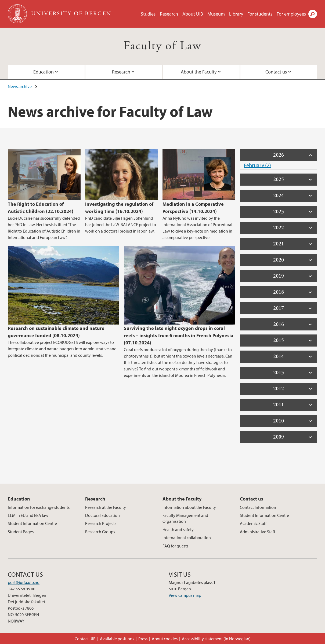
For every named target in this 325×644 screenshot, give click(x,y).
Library (236, 14)
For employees (291, 14)
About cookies (165, 639)
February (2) (257, 165)
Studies (148, 14)
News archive (20, 86)
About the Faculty (199, 72)
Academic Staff (253, 523)
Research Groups (100, 532)
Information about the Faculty (189, 507)
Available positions (117, 639)
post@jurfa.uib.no (24, 582)
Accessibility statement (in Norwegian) (216, 639)
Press (143, 639)
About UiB (193, 14)
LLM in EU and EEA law (28, 515)
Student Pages (21, 532)
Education (44, 72)
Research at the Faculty (106, 507)
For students (260, 14)
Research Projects (101, 523)
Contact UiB (85, 639)
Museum (216, 14)
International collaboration (187, 538)
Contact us (276, 72)
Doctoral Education (102, 515)
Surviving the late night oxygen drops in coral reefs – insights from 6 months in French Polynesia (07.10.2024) (179, 335)
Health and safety (178, 529)
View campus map (185, 595)
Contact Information (258, 507)
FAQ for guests (175, 546)
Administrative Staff (257, 532)
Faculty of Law (162, 46)
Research (169, 14)
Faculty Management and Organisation (185, 518)
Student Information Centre (32, 523)
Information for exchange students (39, 507)
